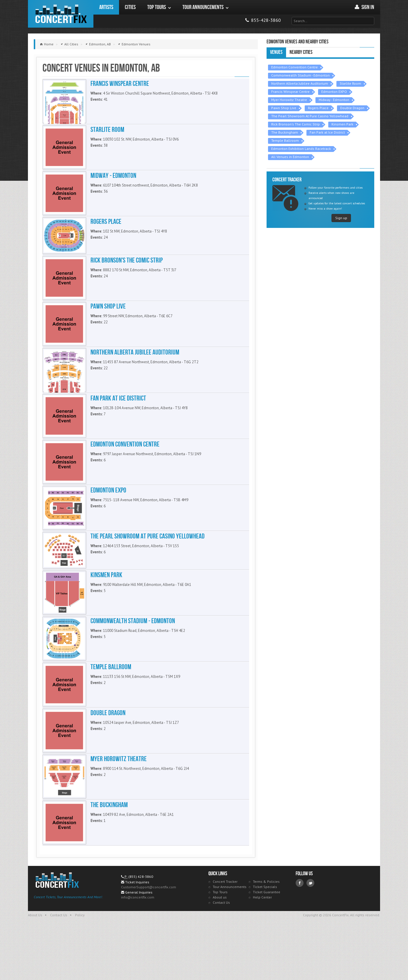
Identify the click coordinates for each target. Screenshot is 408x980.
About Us (35, 964)
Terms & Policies (266, 930)
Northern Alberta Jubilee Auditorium (300, 83)
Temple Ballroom (285, 140)
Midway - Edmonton (334, 100)
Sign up (341, 218)
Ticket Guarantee (267, 941)
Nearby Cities (301, 52)
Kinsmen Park (342, 124)
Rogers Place (318, 108)
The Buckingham (285, 132)
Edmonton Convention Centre (295, 67)
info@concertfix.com (138, 946)
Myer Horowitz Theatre (289, 100)
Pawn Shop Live (284, 108)
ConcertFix (61, 14)
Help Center (262, 946)
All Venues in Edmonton (290, 157)
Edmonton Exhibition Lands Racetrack (301, 149)
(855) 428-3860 (141, 925)
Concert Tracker (225, 930)
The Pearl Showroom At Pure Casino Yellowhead (310, 116)
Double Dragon (352, 108)
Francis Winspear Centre (290, 92)
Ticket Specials (265, 935)
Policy (80, 964)
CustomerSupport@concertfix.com (149, 936)
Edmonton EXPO (334, 92)
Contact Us (221, 951)
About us (220, 946)
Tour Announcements (230, 935)
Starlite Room (350, 83)
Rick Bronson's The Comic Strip (296, 124)
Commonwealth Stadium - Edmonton (300, 75)
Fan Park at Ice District (327, 132)
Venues (276, 52)
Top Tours (220, 941)
